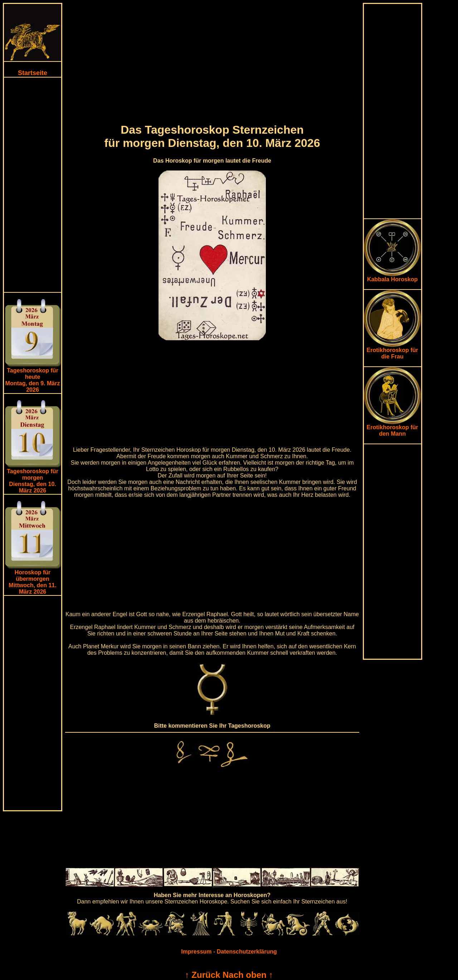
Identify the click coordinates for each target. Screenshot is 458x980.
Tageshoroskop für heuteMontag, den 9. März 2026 (33, 380)
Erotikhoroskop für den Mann (393, 428)
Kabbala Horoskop (393, 277)
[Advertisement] (33, 185)
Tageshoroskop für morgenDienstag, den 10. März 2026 (33, 481)
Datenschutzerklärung (247, 952)
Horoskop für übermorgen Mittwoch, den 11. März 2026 (32, 582)
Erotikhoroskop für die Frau (393, 351)
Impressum (196, 952)
